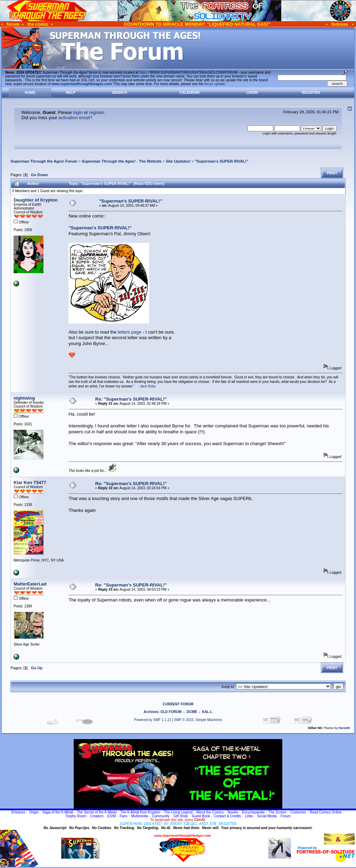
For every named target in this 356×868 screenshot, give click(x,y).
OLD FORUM (171, 712)
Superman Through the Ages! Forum (44, 161)
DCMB (192, 712)
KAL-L (207, 712)
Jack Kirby (148, 386)
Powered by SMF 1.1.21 (152, 720)
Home (30, 93)
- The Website (122, 161)
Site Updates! (178, 161)
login (78, 112)
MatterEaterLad (30, 584)
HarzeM (344, 728)
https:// (188, 72)
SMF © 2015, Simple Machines (198, 720)
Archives (151, 712)
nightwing (24, 398)
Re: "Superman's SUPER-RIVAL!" (131, 399)
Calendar (189, 93)
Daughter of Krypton (35, 200)
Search (120, 93)
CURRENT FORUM (178, 704)
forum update (215, 84)
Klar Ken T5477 (30, 482)
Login (252, 93)
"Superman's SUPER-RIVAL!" (221, 161)
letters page (130, 332)
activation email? (76, 118)
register (96, 112)
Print (332, 173)
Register (311, 93)
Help (71, 93)
